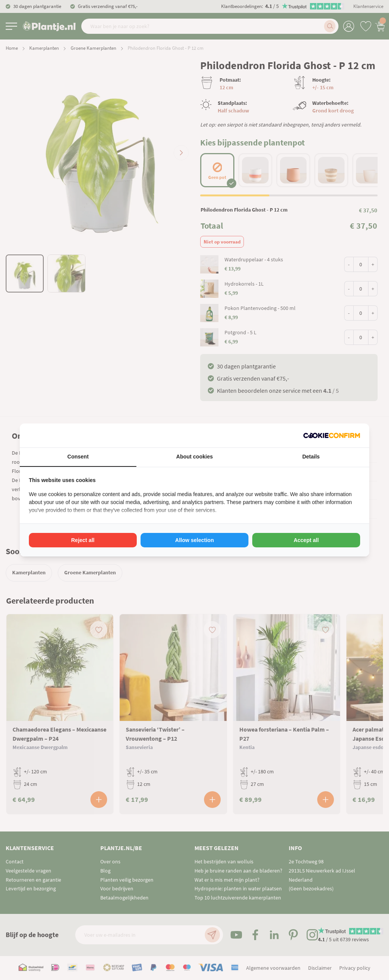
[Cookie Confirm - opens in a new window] (332, 435)
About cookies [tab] (194, 457)
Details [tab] (311, 457)
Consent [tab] (78, 457)
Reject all (83, 540)
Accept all (306, 540)
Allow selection (194, 540)
